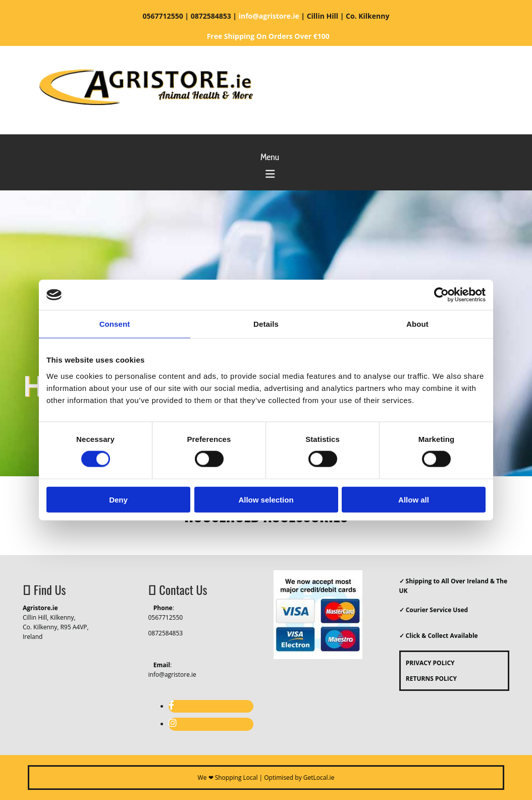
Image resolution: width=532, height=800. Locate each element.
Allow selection (266, 499)
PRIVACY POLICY (428, 663)
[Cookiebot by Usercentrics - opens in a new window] (441, 295)
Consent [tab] (115, 324)
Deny (118, 499)
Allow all (414, 499)
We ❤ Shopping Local (228, 778)
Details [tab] (266, 324)
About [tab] (417, 324)
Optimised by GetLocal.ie (299, 778)
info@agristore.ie (172, 674)
